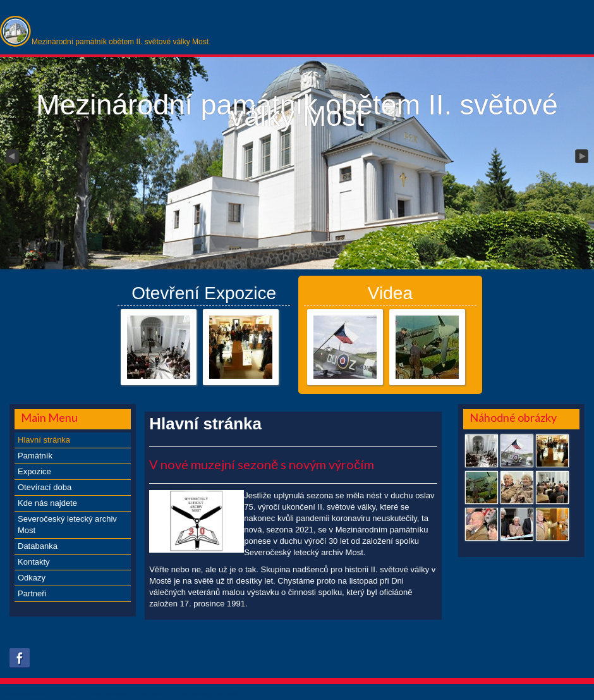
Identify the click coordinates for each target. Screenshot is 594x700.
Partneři (32, 593)
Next (583, 157)
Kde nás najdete (47, 503)
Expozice (34, 471)
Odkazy (32, 578)
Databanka (38, 546)
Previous (11, 157)
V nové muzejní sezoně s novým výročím (262, 464)
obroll (231, 694)
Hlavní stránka (44, 440)
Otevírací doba (45, 487)
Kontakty (34, 562)
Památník (35, 456)
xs (194, 694)
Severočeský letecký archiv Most (67, 525)
